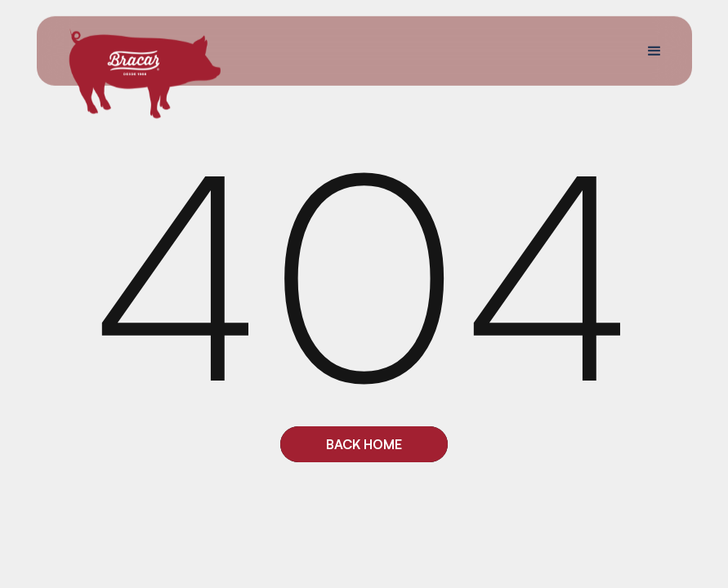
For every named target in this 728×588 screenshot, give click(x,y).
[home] (145, 72)
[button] (654, 51)
